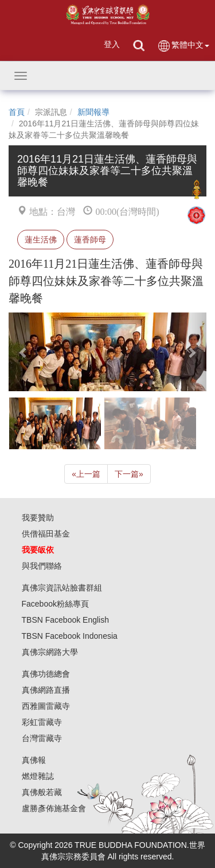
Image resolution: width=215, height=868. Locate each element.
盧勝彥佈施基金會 (54, 808)
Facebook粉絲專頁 (55, 604)
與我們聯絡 (42, 566)
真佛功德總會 (46, 674)
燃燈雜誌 (38, 776)
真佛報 (34, 760)
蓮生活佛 (41, 240)
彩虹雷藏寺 (42, 722)
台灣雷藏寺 (42, 738)
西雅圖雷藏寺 (46, 706)
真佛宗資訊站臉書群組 (62, 588)
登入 (112, 44)
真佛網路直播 (46, 690)
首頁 (17, 112)
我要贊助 (38, 518)
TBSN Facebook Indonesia (70, 636)
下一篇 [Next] (129, 474)
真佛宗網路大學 (50, 652)
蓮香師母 (90, 240)
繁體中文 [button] (183, 46)
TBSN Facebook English (66, 620)
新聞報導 (93, 112)
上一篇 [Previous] (86, 474)
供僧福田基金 (46, 534)
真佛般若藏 (42, 792)
